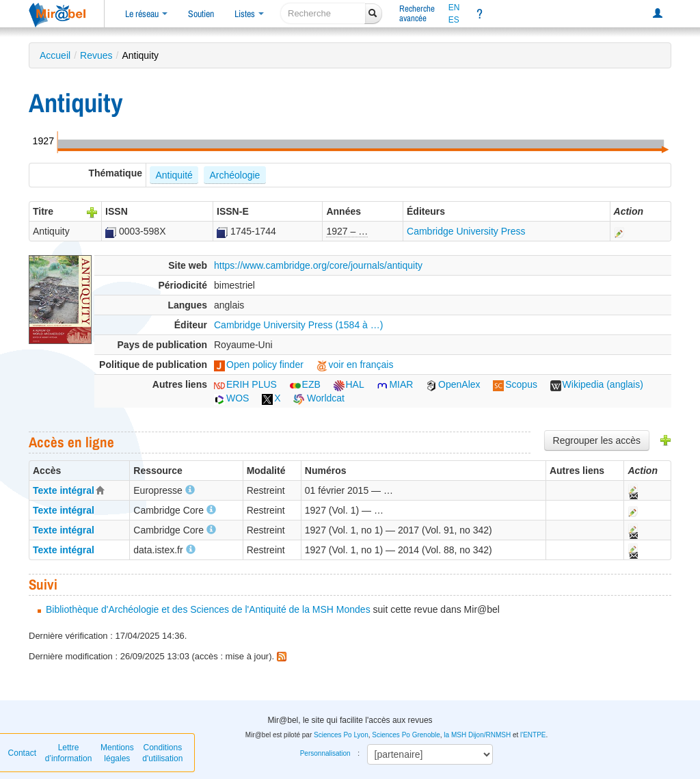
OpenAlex (453, 384)
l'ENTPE (533, 735)
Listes (249, 14)
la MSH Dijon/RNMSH (477, 735)
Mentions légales (117, 753)
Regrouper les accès (597, 440)
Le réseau (146, 14)
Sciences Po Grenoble (406, 735)
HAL (349, 384)
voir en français (355, 365)
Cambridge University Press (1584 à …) (298, 325)
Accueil (55, 55)
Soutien (201, 14)
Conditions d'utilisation (162, 753)
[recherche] (323, 13)
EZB (305, 384)
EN (454, 8)
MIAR (395, 384)
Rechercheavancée (417, 13)
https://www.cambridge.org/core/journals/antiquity (318, 265)
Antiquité (174, 175)
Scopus (515, 384)
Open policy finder (259, 365)
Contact (22, 753)
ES (454, 20)
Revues (96, 55)
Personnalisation (325, 753)
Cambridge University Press (466, 231)
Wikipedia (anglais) (597, 384)
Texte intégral (64, 490)
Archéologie (234, 175)
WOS (231, 398)
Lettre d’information (69, 753)
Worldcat (319, 398)
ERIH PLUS (245, 384)
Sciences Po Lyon (341, 735)
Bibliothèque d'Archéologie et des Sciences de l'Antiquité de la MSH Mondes (208, 609)
